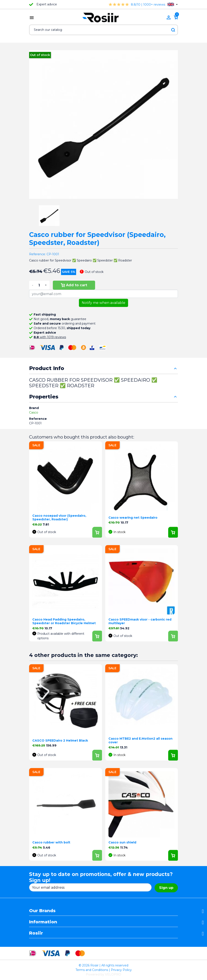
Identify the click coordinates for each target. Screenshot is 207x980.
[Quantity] (39, 285)
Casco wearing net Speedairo (133, 518)
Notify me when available (103, 303)
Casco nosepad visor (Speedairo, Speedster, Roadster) (59, 517)
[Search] (103, 30)
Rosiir (36, 933)
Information (43, 922)
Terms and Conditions (92, 970)
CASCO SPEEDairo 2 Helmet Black (60, 740)
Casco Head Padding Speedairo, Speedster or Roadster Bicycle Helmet (64, 621)
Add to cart (74, 285)
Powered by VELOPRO (103, 974)
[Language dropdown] (173, 4)
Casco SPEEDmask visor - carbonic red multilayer (140, 621)
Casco (34, 412)
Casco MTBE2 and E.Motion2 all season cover (140, 740)
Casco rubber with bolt (51, 842)
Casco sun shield (122, 842)
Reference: (37, 254)
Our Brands (42, 911)
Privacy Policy (121, 970)
